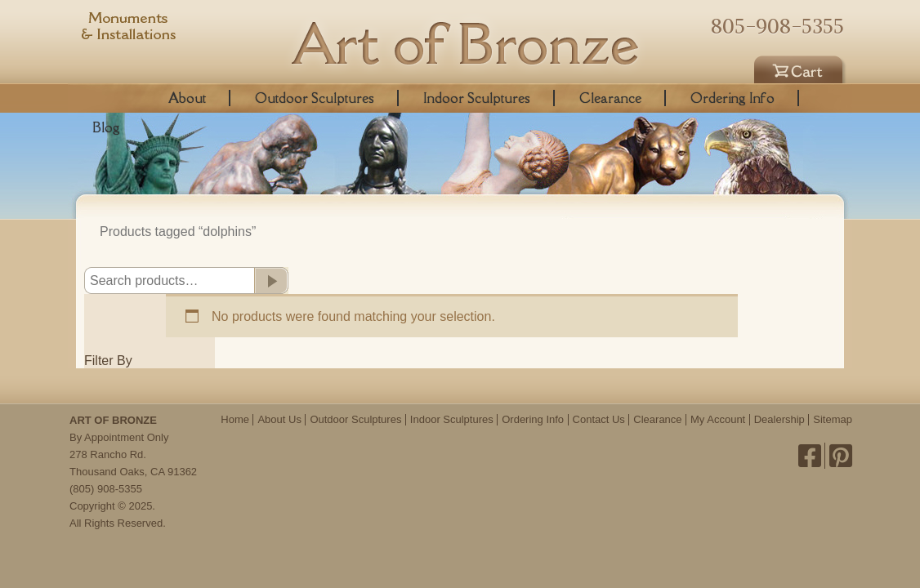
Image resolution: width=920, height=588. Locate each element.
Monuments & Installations (129, 29)
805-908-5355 (777, 26)
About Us (279, 419)
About (187, 98)
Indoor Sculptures (477, 98)
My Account (718, 419)
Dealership (779, 419)
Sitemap (833, 419)
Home (235, 419)
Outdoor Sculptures (315, 98)
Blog (106, 127)
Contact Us (599, 419)
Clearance (610, 98)
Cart (801, 67)
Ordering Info (732, 98)
